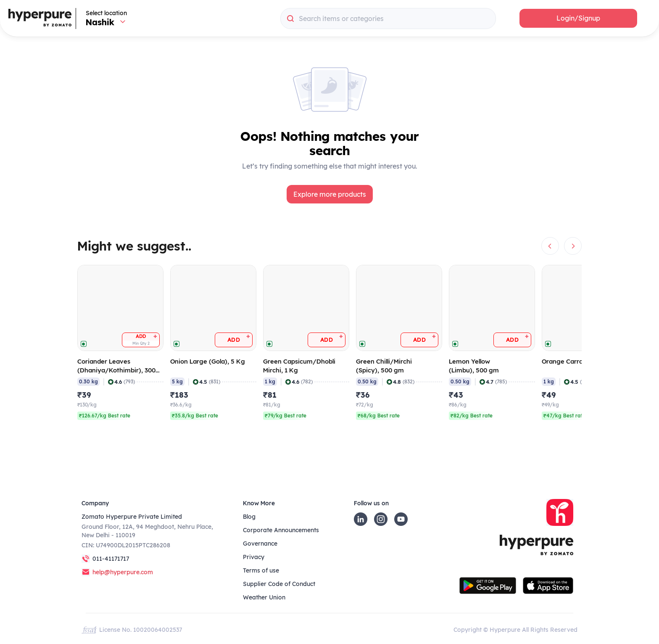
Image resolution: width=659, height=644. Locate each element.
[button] (578, 18)
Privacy (254, 557)
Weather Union (264, 597)
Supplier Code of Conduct (279, 584)
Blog (249, 517)
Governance (260, 544)
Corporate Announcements (281, 530)
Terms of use (261, 570)
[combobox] (388, 18)
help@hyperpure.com (123, 572)
